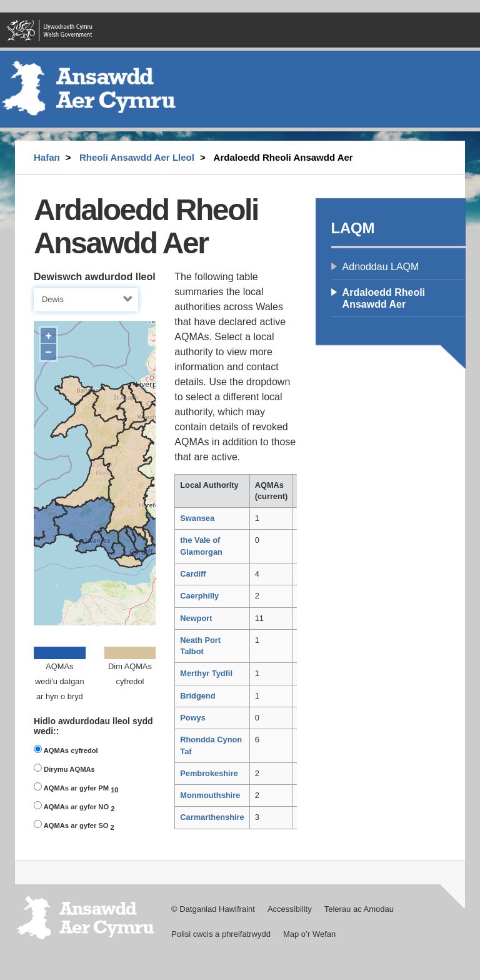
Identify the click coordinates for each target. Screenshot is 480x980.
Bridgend (197, 696)
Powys (193, 718)
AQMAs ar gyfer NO (74, 807)
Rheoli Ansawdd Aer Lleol (137, 157)
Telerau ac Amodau (359, 909)
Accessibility (290, 909)
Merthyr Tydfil (206, 673)
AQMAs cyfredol (66, 750)
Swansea (197, 518)
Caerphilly (199, 596)
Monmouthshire (210, 795)
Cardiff (193, 574)
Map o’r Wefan (309, 934)
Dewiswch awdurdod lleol (95, 277)
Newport (196, 618)
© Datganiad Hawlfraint (213, 909)
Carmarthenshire (212, 817)
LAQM (353, 228)
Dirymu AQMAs (64, 768)
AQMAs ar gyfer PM (76, 788)
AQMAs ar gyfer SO (74, 826)
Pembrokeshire (209, 773)
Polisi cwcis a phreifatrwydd (221, 934)
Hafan (47, 157)
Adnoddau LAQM (381, 267)
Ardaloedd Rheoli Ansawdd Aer (384, 298)
